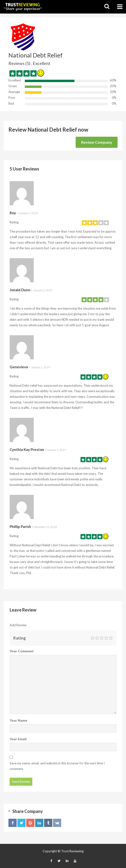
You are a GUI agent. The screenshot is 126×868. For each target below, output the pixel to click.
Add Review (18, 625)
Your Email (18, 739)
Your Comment (22, 651)
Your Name (18, 720)
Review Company (97, 142)
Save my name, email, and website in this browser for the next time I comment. (57, 766)
